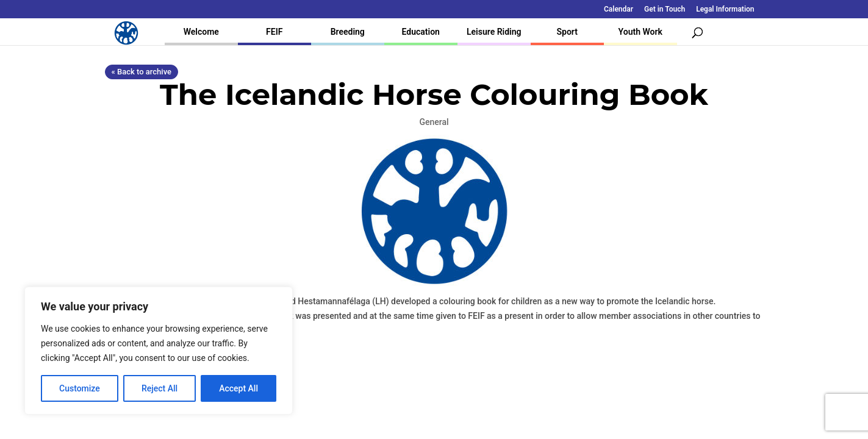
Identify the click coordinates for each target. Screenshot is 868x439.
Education (421, 32)
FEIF (274, 32)
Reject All (160, 388)
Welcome (201, 32)
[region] (159, 351)
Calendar (619, 9)
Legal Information (725, 9)
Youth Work (640, 32)
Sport (567, 32)
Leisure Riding (494, 32)
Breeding (348, 32)
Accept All (239, 388)
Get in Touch (665, 9)
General (434, 122)
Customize (80, 388)
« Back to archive (142, 72)
